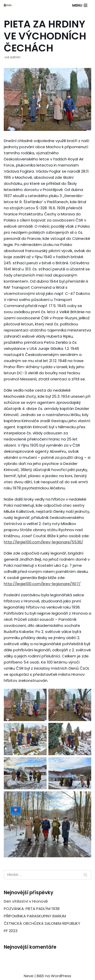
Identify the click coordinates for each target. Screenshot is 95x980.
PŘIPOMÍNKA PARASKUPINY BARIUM (35, 916)
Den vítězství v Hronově (26, 901)
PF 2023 (11, 931)
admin (15, 57)
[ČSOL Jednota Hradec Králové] (8, 5)
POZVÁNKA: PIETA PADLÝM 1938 (32, 909)
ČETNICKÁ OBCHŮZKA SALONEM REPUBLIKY (42, 923)
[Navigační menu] (80, 5)
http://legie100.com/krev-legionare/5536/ (43, 542)
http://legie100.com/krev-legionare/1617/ (42, 584)
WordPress (61, 976)
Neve (29, 976)
